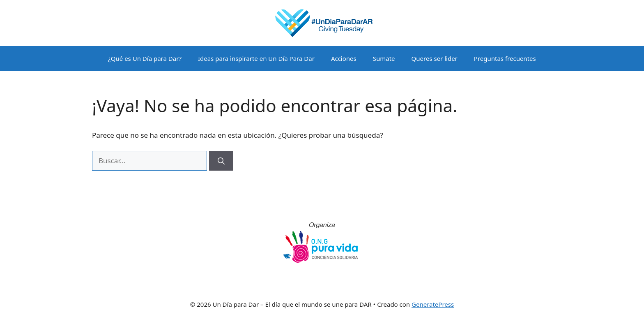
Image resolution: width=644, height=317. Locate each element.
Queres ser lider (435, 58)
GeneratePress (433, 304)
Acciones (344, 58)
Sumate (384, 58)
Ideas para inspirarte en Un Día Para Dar (256, 58)
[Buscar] (221, 161)
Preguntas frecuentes (505, 58)
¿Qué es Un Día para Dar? (145, 58)
